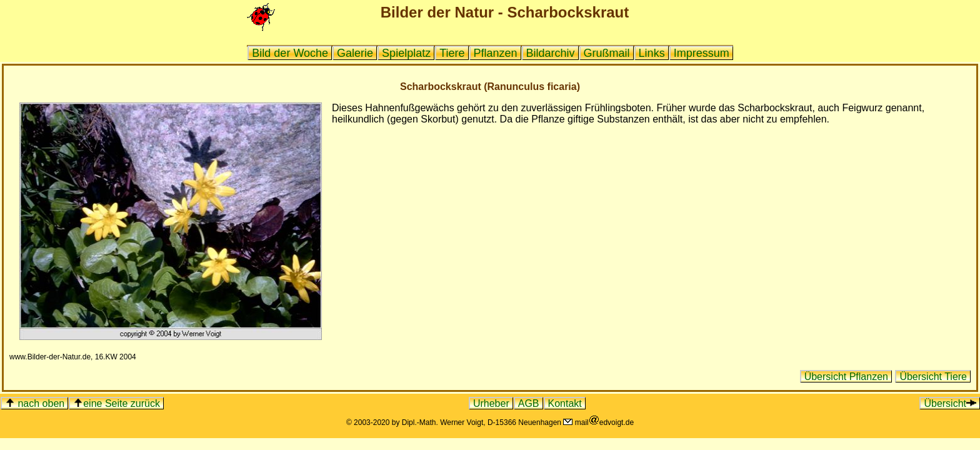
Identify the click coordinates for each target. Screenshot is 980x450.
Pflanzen (496, 53)
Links (652, 53)
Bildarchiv (551, 53)
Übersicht (950, 403)
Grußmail (607, 53)
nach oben (35, 403)
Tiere (452, 53)
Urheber (491, 403)
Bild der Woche (290, 53)
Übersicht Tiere (933, 377)
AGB (529, 403)
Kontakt (565, 403)
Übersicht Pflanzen (846, 377)
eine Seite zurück (117, 403)
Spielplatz (406, 53)
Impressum (702, 53)
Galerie (355, 53)
